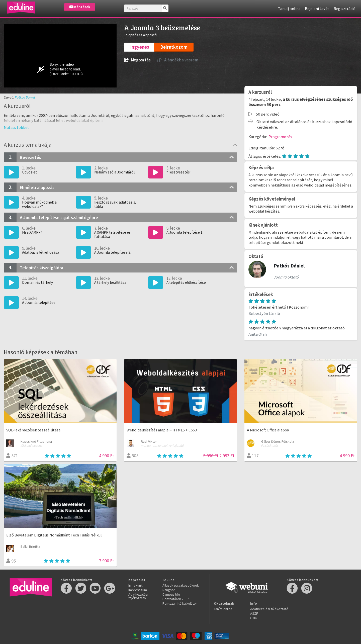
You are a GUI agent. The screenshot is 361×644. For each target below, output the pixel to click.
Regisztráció (345, 9)
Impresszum (138, 590)
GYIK (254, 618)
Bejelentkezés (317, 9)
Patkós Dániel (25, 97)
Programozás (280, 137)
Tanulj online (289, 9)
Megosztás (137, 60)
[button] (16, 127)
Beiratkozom (174, 47)
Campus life (171, 594)
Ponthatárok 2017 (176, 599)
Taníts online (223, 609)
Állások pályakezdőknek (181, 585)
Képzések (80, 7)
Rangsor (169, 590)
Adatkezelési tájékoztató (138, 596)
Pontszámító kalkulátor (180, 603)
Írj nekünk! (136, 585)
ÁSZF (254, 613)
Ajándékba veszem (178, 60)
